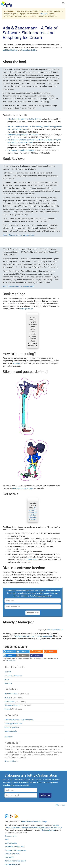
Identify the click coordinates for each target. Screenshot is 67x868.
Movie (7, 680)
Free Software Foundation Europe (35, 822)
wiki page (16, 363)
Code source (9, 857)
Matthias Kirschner (10, 50)
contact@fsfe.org (26, 309)
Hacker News (37, 652)
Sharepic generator (12, 727)
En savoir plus (10, 761)
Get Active (9, 737)
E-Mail (24, 655)
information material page (22, 488)
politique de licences (48, 830)
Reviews (8, 672)
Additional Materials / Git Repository (19, 720)
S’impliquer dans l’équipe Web (15, 861)
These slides (32, 560)
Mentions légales (11, 843)
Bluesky (24, 652)
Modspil (8, 709)
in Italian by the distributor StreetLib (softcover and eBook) (30, 140)
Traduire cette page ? (12, 864)
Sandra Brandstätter (29, 50)
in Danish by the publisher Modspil (21, 150)
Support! (37, 655)
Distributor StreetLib (12, 705)
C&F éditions (9, 702)
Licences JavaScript (12, 854)
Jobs (7, 839)
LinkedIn (10, 655)
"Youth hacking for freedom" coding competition (33, 636)
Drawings (8, 683)
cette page (43, 14)
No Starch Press (11, 694)
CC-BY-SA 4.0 (58, 630)
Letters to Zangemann (13, 676)
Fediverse (10, 652)
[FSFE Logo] (7, 4)
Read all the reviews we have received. (19, 235)
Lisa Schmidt (49, 630)
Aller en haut (61, 805)
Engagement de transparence (16, 850)
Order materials (11, 731)
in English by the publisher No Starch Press (24, 119)
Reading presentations (13, 724)
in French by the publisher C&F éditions (23, 135)
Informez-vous (33, 613)
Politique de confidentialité (14, 847)
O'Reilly (7, 698)
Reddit (51, 652)
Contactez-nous (11, 836)
